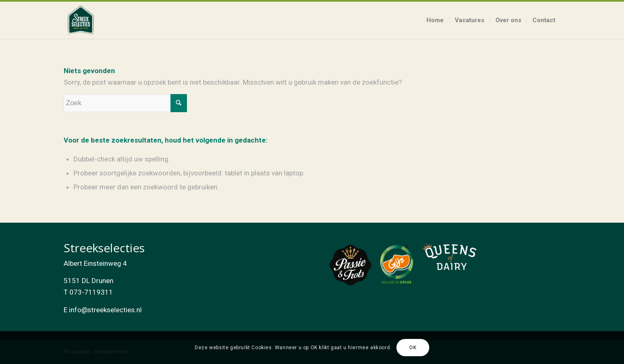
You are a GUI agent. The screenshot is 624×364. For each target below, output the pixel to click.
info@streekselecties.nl (105, 310)
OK (413, 348)
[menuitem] (435, 20)
